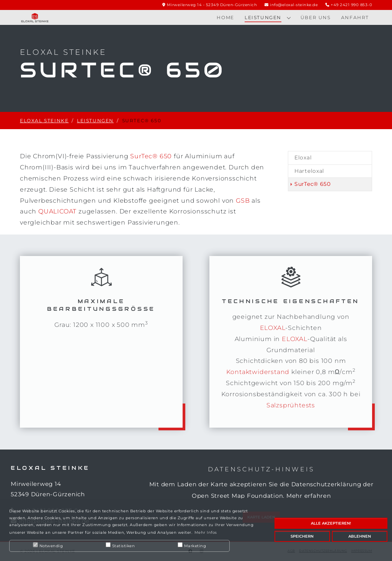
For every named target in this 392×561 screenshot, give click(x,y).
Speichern (302, 536)
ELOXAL (273, 328)
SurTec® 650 (151, 156)
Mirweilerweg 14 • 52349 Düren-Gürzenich (212, 5)
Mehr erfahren (309, 496)
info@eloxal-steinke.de (294, 5)
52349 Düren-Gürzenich (48, 494)
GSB (243, 201)
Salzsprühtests (291, 405)
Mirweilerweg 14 (36, 484)
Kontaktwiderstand (258, 372)
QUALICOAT (57, 211)
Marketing (192, 545)
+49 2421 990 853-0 (351, 5)
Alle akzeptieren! (331, 523)
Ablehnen (360, 536)
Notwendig (48, 545)
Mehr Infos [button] (206, 532)
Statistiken (120, 545)
